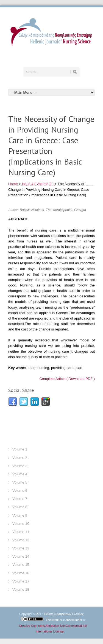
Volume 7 (20, 499)
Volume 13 (21, 548)
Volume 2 (20, 458)
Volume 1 (20, 449)
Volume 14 (21, 556)
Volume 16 (21, 573)
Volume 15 (21, 565)
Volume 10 (21, 524)
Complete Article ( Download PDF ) (67, 379)
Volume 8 (20, 507)
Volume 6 (20, 491)
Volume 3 (20, 466)
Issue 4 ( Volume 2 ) (38, 184)
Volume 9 (20, 515)
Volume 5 (20, 482)
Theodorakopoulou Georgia (66, 210)
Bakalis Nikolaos (32, 210)
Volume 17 (21, 581)
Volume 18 (21, 589)
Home (13, 184)
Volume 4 (20, 474)
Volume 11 (21, 532)
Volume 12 (21, 540)
